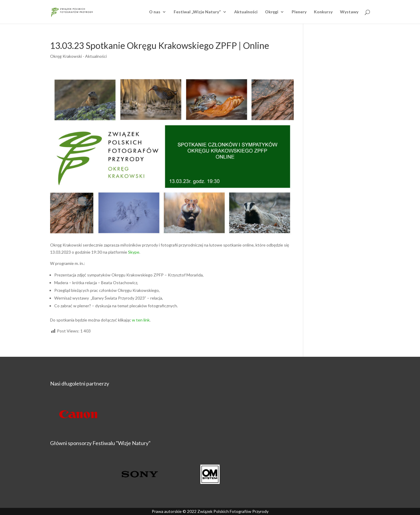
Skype (134, 252)
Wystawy (349, 12)
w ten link (141, 320)
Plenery (299, 12)
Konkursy (323, 12)
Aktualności (246, 12)
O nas (155, 12)
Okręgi (272, 12)
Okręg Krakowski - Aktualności (78, 56)
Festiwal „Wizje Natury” (197, 12)
